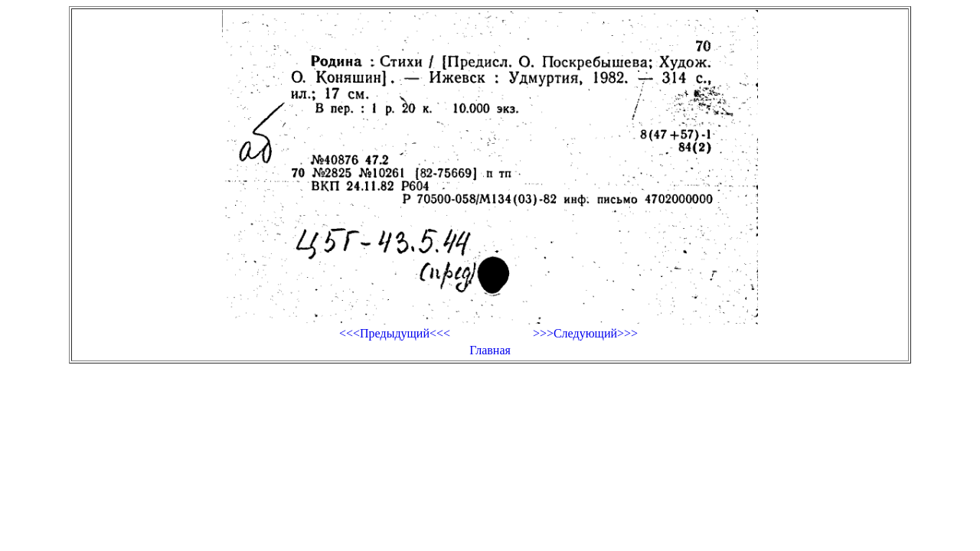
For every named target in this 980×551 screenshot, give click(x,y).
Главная (490, 350)
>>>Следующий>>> (585, 333)
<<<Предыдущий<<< (395, 333)
